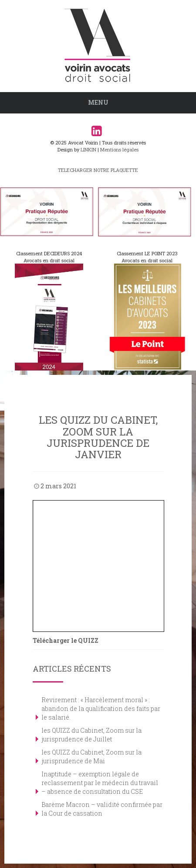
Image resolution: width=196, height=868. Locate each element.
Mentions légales (119, 149)
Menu (98, 102)
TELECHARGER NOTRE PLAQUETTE (98, 170)
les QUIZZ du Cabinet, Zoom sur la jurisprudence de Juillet (91, 735)
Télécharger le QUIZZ (66, 640)
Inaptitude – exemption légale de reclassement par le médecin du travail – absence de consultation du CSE (100, 783)
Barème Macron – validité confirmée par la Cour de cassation (102, 809)
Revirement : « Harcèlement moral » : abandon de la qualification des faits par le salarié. (101, 708)
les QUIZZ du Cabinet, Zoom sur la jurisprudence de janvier (98, 437)
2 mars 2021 (58, 486)
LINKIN (88, 149)
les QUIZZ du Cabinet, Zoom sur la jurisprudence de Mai (91, 756)
